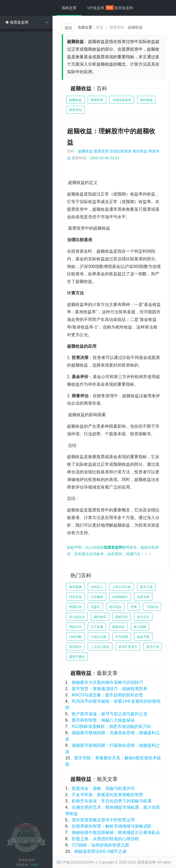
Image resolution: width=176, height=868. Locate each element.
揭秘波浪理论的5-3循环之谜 (100, 851)
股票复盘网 (124, 8)
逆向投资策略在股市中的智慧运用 (103, 820)
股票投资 (97, 100)
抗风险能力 (120, 597)
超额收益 (75, 100)
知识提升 (75, 647)
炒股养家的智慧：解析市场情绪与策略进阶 (112, 826)
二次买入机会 (100, 647)
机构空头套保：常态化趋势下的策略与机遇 (112, 801)
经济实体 (75, 597)
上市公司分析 (122, 587)
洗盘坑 (95, 607)
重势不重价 (77, 657)
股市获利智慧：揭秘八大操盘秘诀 (103, 720)
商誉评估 (75, 110)
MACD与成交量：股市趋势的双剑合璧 (107, 695)
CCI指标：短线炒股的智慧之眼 (101, 845)
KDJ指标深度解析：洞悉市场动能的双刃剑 (111, 726)
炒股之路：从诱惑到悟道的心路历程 (105, 839)
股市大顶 (146, 587)
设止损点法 (77, 617)
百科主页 (69, 8)
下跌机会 (152, 607)
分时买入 (97, 587)
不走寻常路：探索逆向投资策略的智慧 (107, 795)
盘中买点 (143, 617)
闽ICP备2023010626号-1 (77, 862)
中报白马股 (99, 637)
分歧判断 (75, 637)
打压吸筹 (97, 597)
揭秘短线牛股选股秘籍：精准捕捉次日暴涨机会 (116, 832)
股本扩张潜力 (128, 647)
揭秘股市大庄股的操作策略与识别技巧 (107, 682)
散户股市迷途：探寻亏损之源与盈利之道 (110, 714)
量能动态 (118, 627)
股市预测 (75, 587)
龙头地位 (115, 607)
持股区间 (75, 607)
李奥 (134, 607)
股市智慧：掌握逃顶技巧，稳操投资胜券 (110, 689)
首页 (100, 27)
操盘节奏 (143, 637)
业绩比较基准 (122, 100)
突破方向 (75, 627)
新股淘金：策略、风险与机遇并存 (103, 788)
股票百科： (126, 27)
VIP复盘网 (98, 8)
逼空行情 (153, 647)
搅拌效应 (100, 617)
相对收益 (146, 100)
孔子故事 (97, 627)
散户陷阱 (140, 627)
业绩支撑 (143, 597)
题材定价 (122, 617)
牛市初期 (122, 637)
